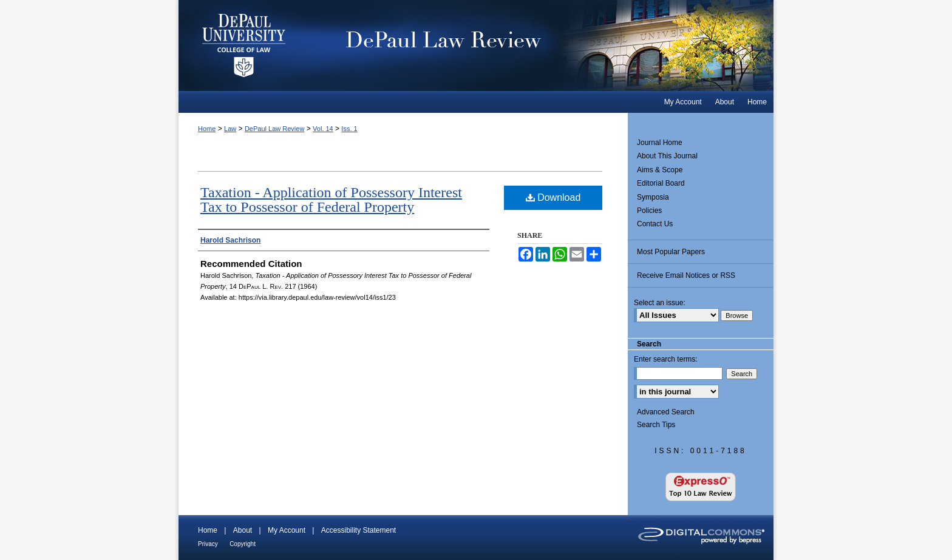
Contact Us (655, 224)
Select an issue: (660, 303)
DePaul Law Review (542, 46)
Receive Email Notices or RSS (686, 275)
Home (207, 129)
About (243, 530)
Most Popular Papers (671, 252)
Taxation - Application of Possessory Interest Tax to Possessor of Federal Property (331, 200)
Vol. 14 (323, 129)
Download (553, 197)
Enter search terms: (666, 359)
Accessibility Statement (359, 530)
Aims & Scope (660, 170)
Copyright (243, 544)
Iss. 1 (349, 129)
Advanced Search (666, 412)
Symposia (653, 197)
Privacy (208, 544)
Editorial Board (661, 183)
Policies (649, 211)
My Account (287, 530)
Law (230, 129)
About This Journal (667, 156)
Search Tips (656, 425)
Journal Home (660, 143)
